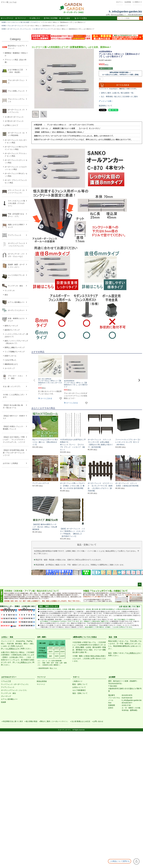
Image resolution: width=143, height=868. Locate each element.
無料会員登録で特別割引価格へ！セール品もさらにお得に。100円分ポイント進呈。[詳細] (120, 73)
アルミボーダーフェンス (15, 26)
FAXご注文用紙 (51, 18)
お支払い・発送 (7, 637)
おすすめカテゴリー (9, 677)
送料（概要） (42, 637)
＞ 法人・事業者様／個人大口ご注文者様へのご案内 (118, 97)
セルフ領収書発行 (79, 690)
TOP (136, 861)
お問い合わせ (99, 722)
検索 (141, 18)
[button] (34, 380)
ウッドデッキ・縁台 (8, 693)
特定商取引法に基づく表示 (13, 722)
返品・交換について (80, 693)
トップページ (7, 18)
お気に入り (35, 18)
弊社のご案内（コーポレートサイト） (55, 722)
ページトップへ (140, 585)
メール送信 (65, 18)
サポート (76, 677)
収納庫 (3, 702)
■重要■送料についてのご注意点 (85, 637)
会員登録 (128, 2)
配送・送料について (80, 684)
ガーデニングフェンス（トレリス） (14, 690)
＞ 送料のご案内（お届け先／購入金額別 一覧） (117, 93)
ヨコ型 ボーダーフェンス (41, 29)
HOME (4, 22)
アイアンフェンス (8, 687)
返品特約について (105, 106)
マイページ (20, 18)
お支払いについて (79, 687)
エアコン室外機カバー (9, 699)
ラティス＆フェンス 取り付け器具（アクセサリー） (24, 22)
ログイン (120, 2)
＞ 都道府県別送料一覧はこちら (47, 668)
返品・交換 (113, 637)
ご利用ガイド (138, 2)
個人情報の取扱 (32, 722)
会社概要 (112, 677)
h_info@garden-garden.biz (125, 12)
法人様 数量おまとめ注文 (81, 722)
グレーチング (6, 696)
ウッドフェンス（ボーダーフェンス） (15, 684)
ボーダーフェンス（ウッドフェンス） (20, 29)
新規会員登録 (42, 681)
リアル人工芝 (6, 681)
